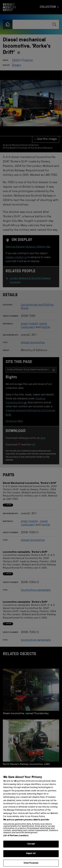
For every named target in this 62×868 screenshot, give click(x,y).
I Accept (31, 848)
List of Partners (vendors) (16, 840)
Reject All (31, 857)
